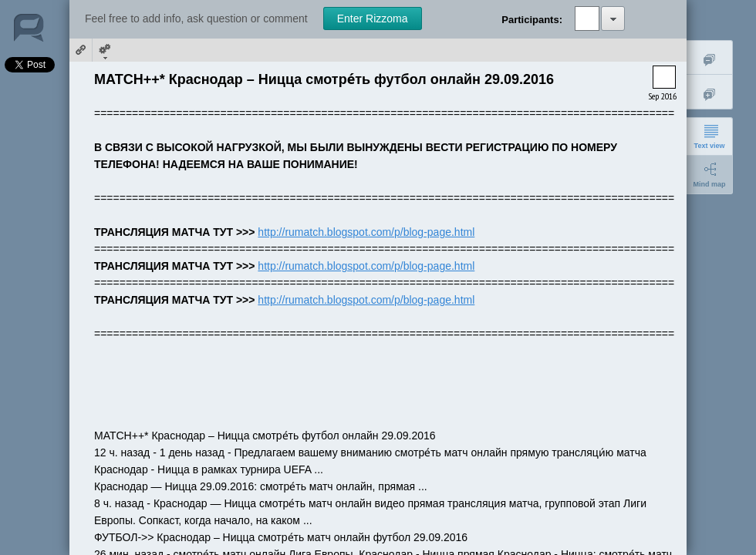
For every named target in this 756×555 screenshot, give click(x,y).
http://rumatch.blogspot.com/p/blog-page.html (366, 232)
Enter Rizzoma (373, 18)
